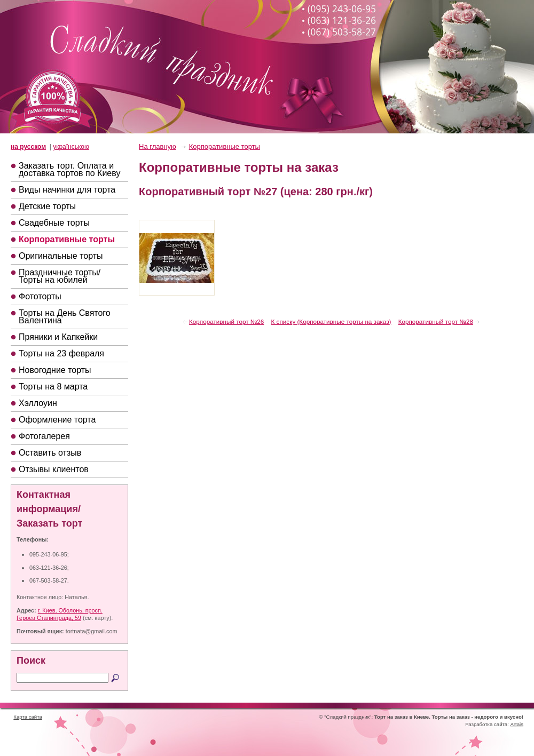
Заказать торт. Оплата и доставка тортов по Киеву (69, 169)
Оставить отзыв (50, 453)
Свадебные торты (54, 223)
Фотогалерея (44, 436)
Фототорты (40, 296)
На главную (158, 146)
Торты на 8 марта (53, 387)
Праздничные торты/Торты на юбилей (60, 276)
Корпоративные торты (67, 239)
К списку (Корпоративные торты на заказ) (331, 321)
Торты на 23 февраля (61, 353)
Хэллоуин (38, 403)
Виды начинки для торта (67, 190)
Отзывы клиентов (54, 469)
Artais (517, 724)
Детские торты (47, 206)
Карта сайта (28, 717)
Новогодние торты (55, 370)
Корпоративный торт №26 (226, 321)
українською (71, 147)
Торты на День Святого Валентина (65, 317)
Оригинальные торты (61, 256)
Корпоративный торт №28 (436, 321)
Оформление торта (57, 420)
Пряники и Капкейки (58, 337)
